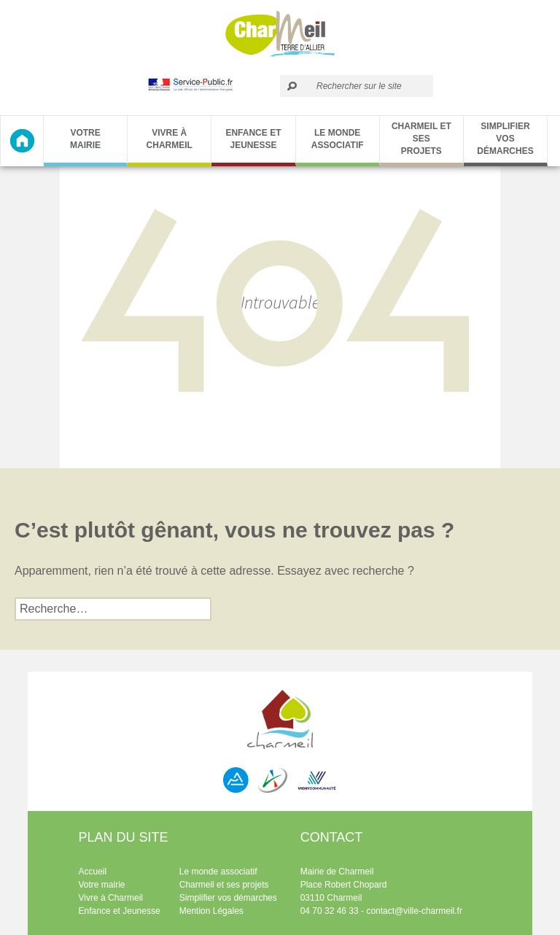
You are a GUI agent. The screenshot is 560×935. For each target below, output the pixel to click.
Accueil (93, 872)
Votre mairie (102, 885)
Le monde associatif (338, 139)
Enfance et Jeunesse (253, 139)
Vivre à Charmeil (170, 139)
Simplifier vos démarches (505, 139)
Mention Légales (211, 911)
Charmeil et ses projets (421, 139)
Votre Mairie (85, 139)
